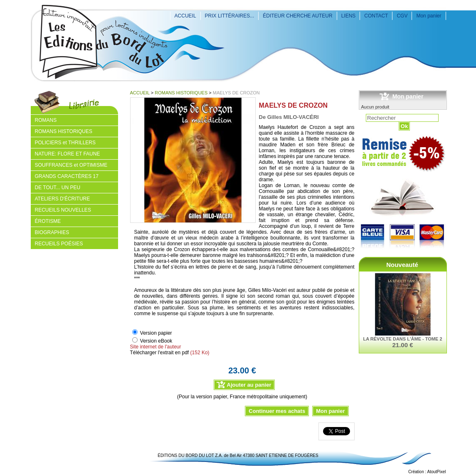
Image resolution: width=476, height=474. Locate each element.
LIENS (349, 16)
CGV (402, 16)
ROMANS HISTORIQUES (181, 93)
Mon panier (429, 16)
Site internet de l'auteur (156, 347)
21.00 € (402, 345)
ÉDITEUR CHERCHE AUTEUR (297, 16)
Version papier (156, 333)
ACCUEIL (185, 16)
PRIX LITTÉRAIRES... (230, 16)
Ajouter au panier (249, 385)
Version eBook (156, 341)
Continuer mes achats (277, 411)
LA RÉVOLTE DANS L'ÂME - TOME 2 (402, 339)
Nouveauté (402, 265)
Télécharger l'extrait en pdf (160, 353)
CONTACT (376, 16)
